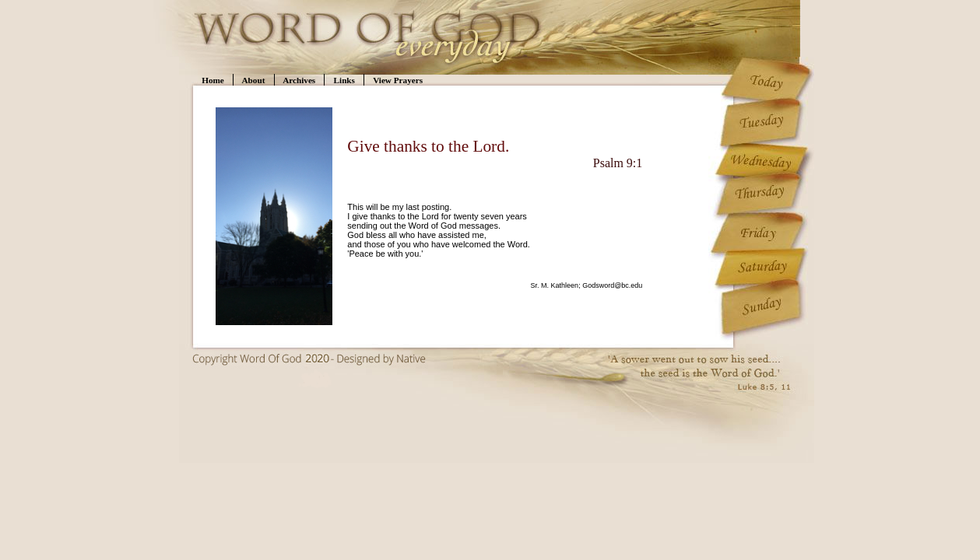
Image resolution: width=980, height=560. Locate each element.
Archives (300, 80)
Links (344, 80)
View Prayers (398, 80)
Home (213, 80)
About (254, 80)
